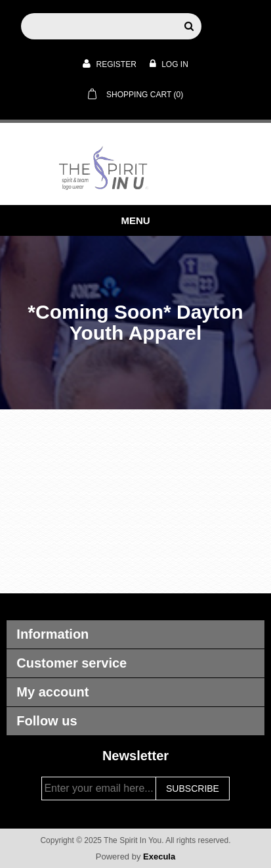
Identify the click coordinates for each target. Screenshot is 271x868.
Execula (159, 857)
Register (110, 64)
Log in (169, 64)
